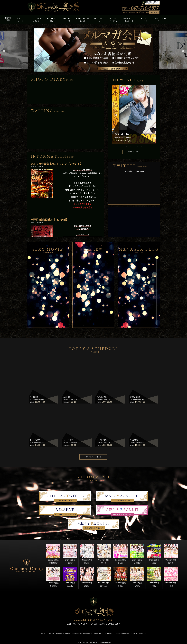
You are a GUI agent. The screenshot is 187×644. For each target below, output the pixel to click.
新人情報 (94, 634)
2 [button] (130, 146)
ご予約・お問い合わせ (122, 634)
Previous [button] (4, 51)
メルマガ (110, 634)
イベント (102, 634)
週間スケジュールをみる (93, 457)
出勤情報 (86, 634)
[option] (93, 50)
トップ (43, 634)
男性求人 (142, 634)
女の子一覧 (66, 634)
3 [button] (134, 146)
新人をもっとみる (134, 152)
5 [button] (141, 146)
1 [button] (127, 146)
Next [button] (183, 51)
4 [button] (138, 146)
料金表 (58, 634)
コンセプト (51, 634)
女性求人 (134, 634)
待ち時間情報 (76, 634)
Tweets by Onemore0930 (134, 171)
